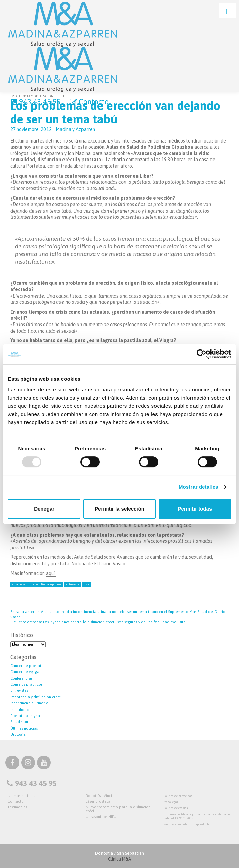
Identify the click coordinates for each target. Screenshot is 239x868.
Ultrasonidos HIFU (101, 817)
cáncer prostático (29, 188)
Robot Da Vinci (99, 796)
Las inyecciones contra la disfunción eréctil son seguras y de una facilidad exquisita (98, 622)
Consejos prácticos (26, 684)
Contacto (88, 102)
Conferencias (21, 678)
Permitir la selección (119, 509)
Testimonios (17, 807)
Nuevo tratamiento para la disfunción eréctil (118, 809)
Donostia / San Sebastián (119, 856)
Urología (18, 734)
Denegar (44, 509)
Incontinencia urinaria (29, 703)
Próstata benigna (25, 716)
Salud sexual (21, 722)
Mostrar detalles (198, 487)
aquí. (51, 573)
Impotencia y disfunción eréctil (36, 697)
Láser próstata (98, 801)
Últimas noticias (24, 728)
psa (87, 584)
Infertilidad (20, 710)
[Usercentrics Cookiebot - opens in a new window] (201, 354)
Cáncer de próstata (27, 666)
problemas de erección (178, 204)
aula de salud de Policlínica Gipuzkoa (37, 584)
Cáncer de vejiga (25, 672)
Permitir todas (195, 509)
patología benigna (185, 182)
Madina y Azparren (75, 129)
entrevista (73, 584)
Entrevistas (19, 690)
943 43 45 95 (35, 102)
